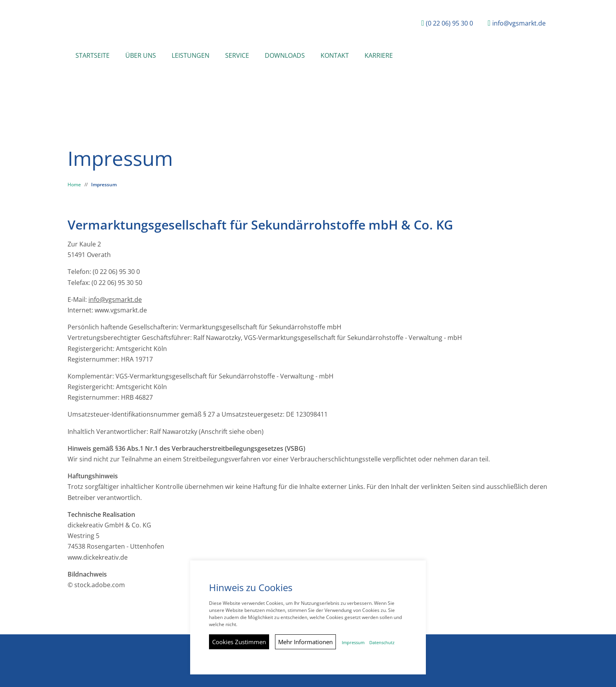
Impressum (104, 185)
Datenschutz (382, 643)
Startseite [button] (93, 55)
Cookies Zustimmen (239, 642)
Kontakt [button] (335, 55)
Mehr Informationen (305, 642)
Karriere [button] (379, 55)
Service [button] (237, 55)
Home (74, 185)
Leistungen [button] (191, 55)
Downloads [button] (285, 55)
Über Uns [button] (141, 55)
